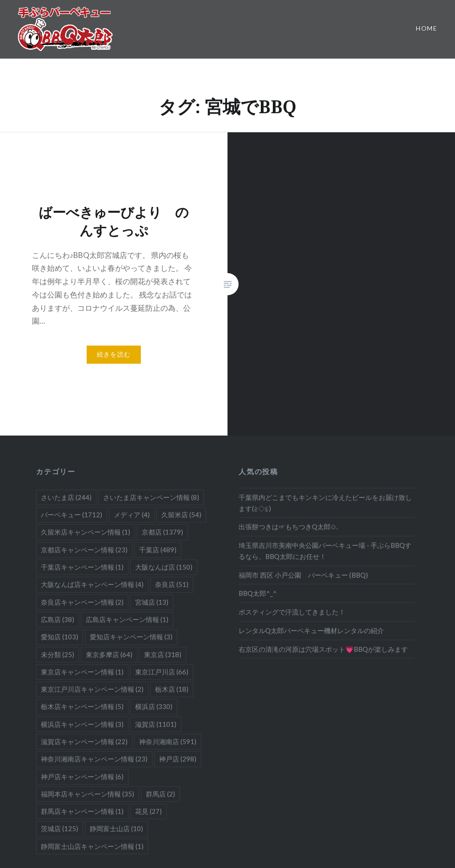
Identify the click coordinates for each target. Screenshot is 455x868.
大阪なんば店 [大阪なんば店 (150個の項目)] (164, 567)
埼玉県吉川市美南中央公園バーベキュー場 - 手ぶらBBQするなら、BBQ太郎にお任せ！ (325, 551)
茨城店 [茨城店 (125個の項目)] (60, 828)
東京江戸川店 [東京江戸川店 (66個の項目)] (162, 672)
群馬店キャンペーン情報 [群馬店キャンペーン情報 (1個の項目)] (82, 811)
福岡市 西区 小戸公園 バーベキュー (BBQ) (303, 575)
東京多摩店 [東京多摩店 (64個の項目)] (109, 654)
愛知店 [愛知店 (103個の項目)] (60, 637)
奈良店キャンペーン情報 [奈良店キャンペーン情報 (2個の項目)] (82, 602)
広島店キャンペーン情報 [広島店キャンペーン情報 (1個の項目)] (127, 619)
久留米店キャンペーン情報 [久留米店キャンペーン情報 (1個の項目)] (86, 532)
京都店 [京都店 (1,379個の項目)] (162, 532)
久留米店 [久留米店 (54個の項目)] (181, 515)
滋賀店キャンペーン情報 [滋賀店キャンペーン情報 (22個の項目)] (84, 741)
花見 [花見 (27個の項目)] (148, 811)
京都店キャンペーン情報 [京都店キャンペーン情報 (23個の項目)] (84, 550)
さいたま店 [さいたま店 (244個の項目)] (66, 497)
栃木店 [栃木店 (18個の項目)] (172, 689)
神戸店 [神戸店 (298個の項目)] (178, 759)
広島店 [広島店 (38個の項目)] (58, 619)
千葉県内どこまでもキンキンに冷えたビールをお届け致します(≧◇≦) (325, 503)
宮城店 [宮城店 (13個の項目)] (152, 602)
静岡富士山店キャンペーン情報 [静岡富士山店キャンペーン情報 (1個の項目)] (92, 846)
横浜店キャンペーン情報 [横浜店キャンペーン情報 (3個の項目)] (82, 724)
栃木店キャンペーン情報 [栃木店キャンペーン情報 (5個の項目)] (82, 706)
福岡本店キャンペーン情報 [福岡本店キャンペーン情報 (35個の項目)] (88, 794)
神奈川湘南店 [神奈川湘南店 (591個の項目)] (168, 741)
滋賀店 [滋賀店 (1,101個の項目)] (156, 724)
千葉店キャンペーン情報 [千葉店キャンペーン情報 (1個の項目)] (82, 567)
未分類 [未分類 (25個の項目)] (58, 654)
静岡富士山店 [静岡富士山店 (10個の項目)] (116, 828)
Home (427, 28)
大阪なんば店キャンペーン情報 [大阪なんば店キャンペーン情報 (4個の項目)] (92, 584)
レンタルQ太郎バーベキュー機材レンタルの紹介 (311, 630)
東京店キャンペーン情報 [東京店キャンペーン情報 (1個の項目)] (82, 672)
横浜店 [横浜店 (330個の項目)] (154, 706)
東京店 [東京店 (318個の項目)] (163, 654)
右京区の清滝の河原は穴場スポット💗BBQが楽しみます (323, 649)
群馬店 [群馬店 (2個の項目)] (160, 794)
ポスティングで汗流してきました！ (292, 612)
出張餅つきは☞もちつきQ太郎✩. (288, 527)
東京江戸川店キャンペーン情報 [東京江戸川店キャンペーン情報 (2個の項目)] (92, 689)
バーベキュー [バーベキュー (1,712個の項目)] (72, 515)
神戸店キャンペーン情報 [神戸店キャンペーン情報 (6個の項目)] (82, 777)
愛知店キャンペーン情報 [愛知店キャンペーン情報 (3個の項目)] (131, 637)
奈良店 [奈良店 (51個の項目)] (172, 584)
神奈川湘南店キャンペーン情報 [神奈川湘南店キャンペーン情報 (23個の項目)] (94, 759)
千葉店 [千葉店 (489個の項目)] (158, 550)
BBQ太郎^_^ (258, 593)
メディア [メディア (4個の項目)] (132, 515)
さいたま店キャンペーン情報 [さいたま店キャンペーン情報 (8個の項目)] (151, 497)
